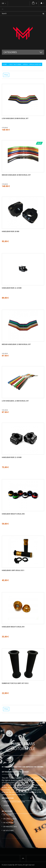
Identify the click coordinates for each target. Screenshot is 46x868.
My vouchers (8, 831)
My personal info (10, 827)
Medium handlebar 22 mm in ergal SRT (16, 344)
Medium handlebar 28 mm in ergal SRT (16, 175)
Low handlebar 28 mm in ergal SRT (15, 118)
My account (7, 811)
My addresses (9, 823)
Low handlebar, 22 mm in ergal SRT (15, 401)
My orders (7, 815)
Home (5, 64)
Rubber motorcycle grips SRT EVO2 (15, 683)
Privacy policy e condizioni (14, 802)
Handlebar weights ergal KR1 (13, 627)
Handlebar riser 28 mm (10, 231)
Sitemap (6, 806)
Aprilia (25, 64)
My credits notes (10, 819)
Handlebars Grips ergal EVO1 (13, 570)
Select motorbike (15, 64)
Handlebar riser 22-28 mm (12, 288)
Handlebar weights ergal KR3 (13, 514)
